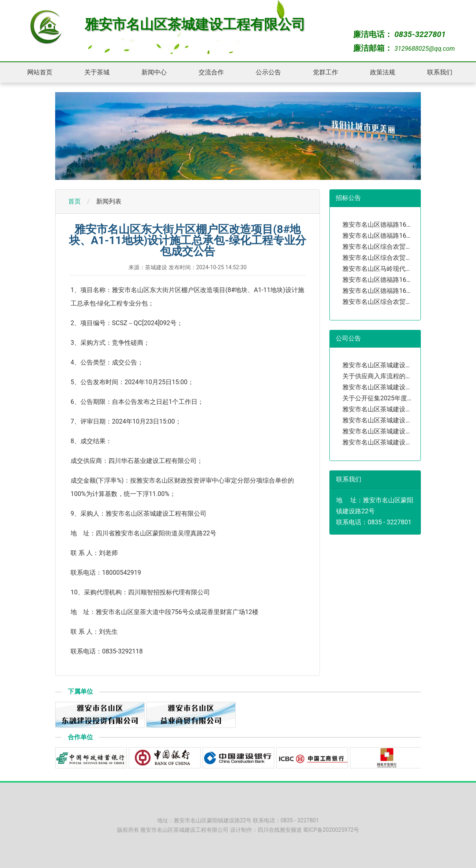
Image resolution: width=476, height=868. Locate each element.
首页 (74, 201)
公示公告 (268, 72)
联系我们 (440, 72)
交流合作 (211, 72)
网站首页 (40, 72)
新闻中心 (154, 72)
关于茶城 (97, 72)
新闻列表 (109, 201)
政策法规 (383, 72)
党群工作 (325, 72)
